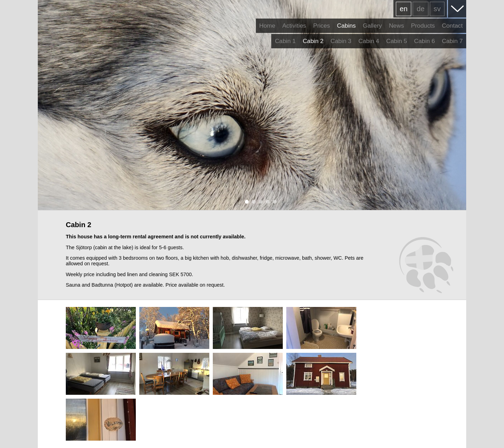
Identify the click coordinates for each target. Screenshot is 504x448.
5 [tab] (273, 202)
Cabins (346, 26)
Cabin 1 (285, 41)
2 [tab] (252, 202)
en (404, 9)
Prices (322, 26)
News (396, 26)
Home (267, 26)
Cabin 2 (313, 41)
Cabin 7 (452, 41)
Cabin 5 (397, 41)
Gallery (372, 26)
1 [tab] (245, 202)
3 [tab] (259, 202)
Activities (294, 26)
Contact (452, 26)
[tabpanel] (252, 105)
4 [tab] (266, 202)
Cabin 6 (425, 41)
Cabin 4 (369, 41)
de (420, 9)
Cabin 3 (341, 41)
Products (423, 26)
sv (437, 9)
